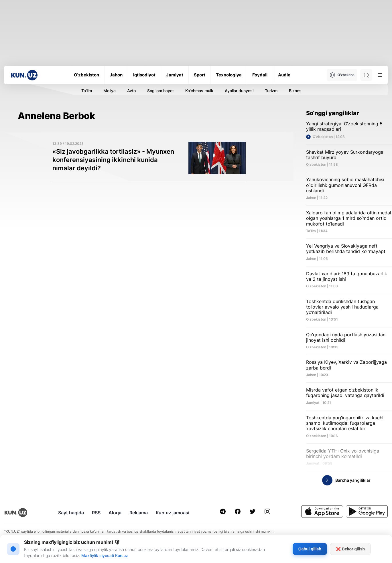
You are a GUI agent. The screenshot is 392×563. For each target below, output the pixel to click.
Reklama (139, 513)
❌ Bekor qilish (350, 549)
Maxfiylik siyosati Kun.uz (105, 555)
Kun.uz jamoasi (173, 513)
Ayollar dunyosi (239, 91)
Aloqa (115, 513)
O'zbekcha (342, 75)
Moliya (110, 91)
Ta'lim (87, 91)
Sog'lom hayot (160, 91)
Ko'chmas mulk (199, 91)
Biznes (295, 91)
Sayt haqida (71, 513)
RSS (96, 513)
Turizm (271, 91)
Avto (131, 91)
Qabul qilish (310, 549)
